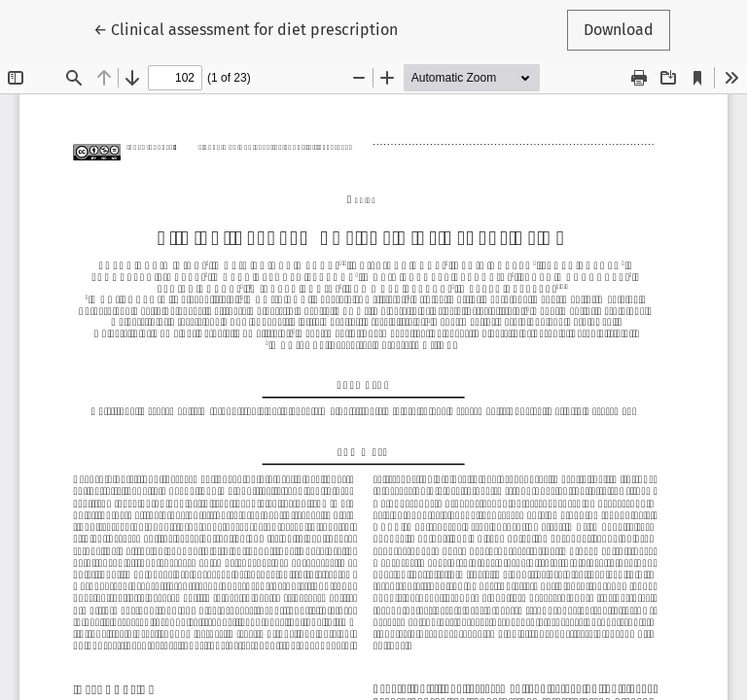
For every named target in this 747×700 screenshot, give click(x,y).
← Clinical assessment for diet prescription (246, 28)
